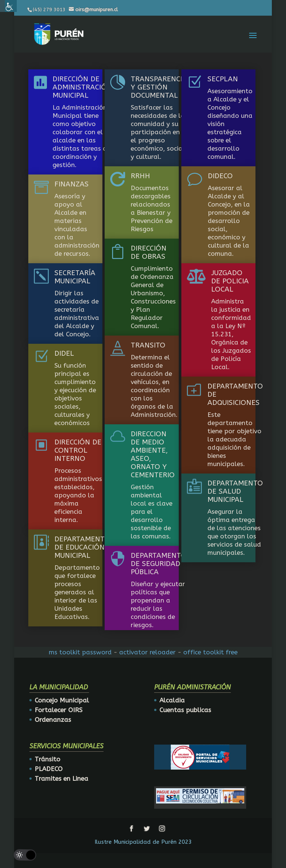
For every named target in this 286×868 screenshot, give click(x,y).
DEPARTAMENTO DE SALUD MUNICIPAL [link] (235, 491)
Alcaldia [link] (172, 700)
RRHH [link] (140, 176)
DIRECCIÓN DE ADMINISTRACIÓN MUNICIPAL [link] (82, 87)
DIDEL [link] (64, 353)
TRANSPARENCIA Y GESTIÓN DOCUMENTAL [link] (159, 87)
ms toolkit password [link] (80, 652)
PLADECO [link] (49, 769)
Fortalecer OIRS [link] (58, 710)
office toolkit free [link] (210, 652)
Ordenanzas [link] (53, 720)
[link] (59, 34)
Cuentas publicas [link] (185, 710)
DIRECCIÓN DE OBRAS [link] (149, 252)
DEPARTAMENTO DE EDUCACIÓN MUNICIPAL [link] (82, 547)
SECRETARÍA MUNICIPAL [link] (75, 277)
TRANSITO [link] (148, 345)
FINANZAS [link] (71, 184)
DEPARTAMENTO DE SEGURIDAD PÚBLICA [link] (158, 564)
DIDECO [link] (220, 176)
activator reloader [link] (147, 652)
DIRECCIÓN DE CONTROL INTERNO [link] (78, 450)
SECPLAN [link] (223, 79)
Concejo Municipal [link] (62, 700)
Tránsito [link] (47, 759)
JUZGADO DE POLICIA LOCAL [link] (230, 281)
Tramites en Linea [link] (61, 779)
